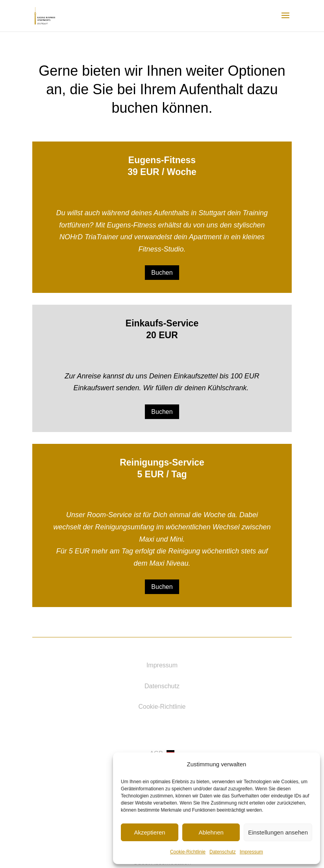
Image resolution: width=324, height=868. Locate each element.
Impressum (251, 852)
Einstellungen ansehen (278, 832)
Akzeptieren (149, 832)
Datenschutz (223, 852)
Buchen (162, 273)
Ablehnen (211, 832)
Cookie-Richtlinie (188, 852)
